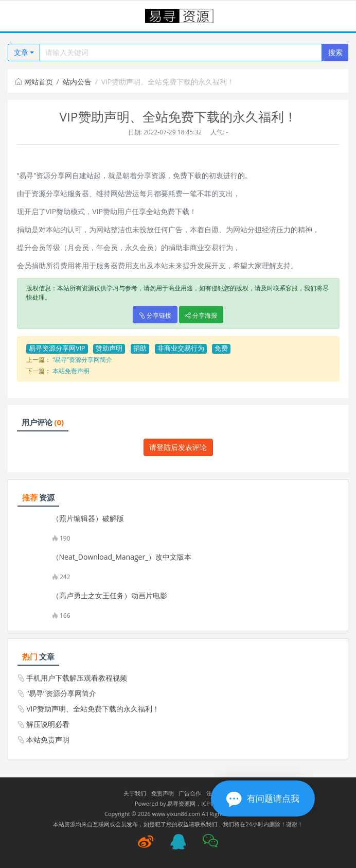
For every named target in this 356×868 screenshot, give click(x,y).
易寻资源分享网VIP (57, 348)
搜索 (335, 52)
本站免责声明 (71, 371)
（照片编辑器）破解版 (88, 518)
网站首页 (34, 82)
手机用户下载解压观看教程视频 (77, 678)
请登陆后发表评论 (178, 447)
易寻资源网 (181, 803)
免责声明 (163, 793)
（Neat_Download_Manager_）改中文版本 (122, 557)
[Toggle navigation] (21, 16)
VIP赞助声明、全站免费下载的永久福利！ (93, 709)
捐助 (140, 348)
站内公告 (77, 82)
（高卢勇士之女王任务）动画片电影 (110, 596)
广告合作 (190, 793)
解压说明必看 (48, 724)
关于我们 (135, 793)
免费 (221, 348)
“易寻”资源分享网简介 (82, 360)
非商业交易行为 (181, 348)
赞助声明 (109, 348)
